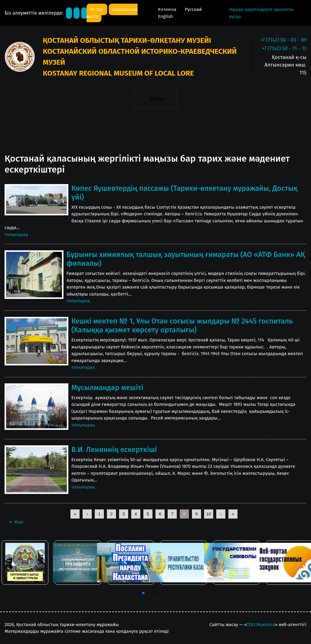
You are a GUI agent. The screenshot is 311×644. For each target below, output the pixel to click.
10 (209, 514)
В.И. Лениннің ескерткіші (114, 450)
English (165, 16)
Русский (193, 9)
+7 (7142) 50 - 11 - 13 (284, 48)
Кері (16, 522)
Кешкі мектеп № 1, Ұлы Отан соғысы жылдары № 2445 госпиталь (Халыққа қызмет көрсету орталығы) (182, 325)
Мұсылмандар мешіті (107, 388)
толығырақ (16, 235)
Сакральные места (112, 13)
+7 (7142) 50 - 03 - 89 (283, 40)
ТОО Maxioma (261, 625)
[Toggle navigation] (155, 99)
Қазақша (168, 9)
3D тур (97, 9)
